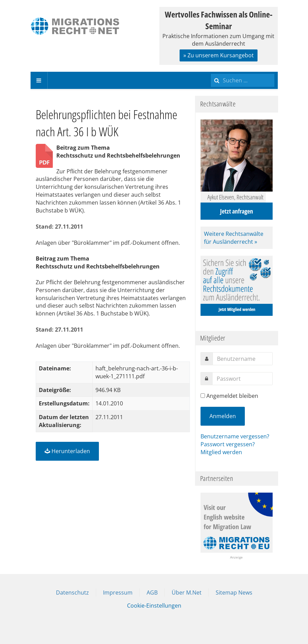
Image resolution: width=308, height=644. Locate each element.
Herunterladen (67, 451)
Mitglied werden (221, 452)
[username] (243, 359)
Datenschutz (72, 593)
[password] (242, 379)
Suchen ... (211, 72)
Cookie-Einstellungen (154, 606)
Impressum (118, 593)
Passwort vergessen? (228, 444)
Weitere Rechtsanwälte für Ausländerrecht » (234, 238)
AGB (152, 593)
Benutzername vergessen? (235, 436)
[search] (243, 80)
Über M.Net (187, 593)
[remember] (203, 396)
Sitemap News (234, 593)
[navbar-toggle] (39, 80)
